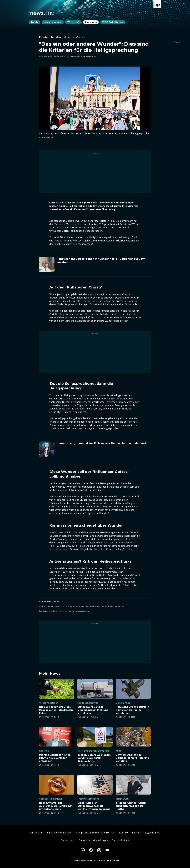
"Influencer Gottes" (60, 231)
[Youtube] (107, 850)
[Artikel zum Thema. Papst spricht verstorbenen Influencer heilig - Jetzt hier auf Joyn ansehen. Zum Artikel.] (95, 265)
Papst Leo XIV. (128, 224)
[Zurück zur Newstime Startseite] (41, 13)
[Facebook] (91, 850)
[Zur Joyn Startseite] (157, 4)
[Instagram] (99, 850)
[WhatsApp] (83, 850)
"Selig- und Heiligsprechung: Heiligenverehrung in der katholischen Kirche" (89, 606)
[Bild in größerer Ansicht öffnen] (95, 98)
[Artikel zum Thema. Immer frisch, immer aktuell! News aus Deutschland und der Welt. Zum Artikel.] (95, 449)
